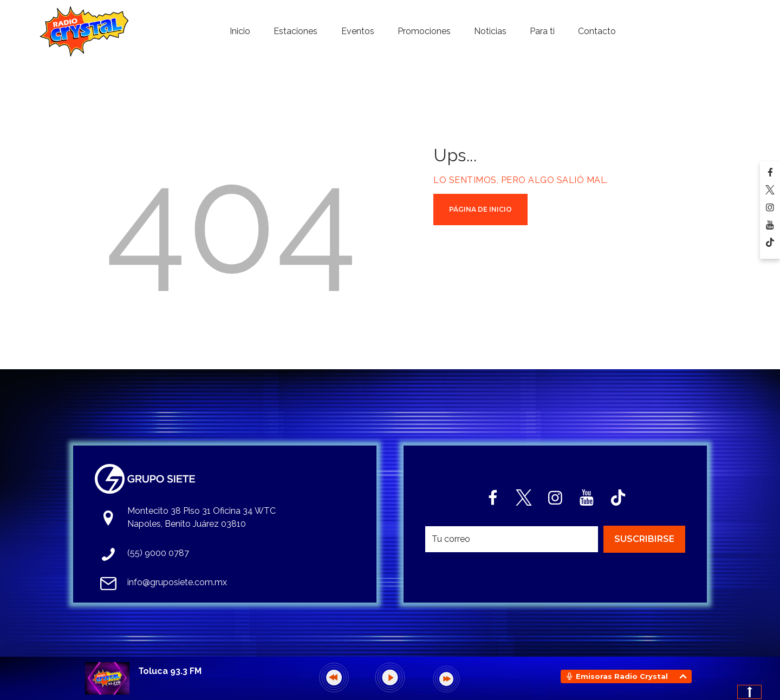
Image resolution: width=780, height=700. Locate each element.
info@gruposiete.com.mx (177, 582)
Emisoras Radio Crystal (622, 676)
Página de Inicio (480, 209)
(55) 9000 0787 (158, 553)
